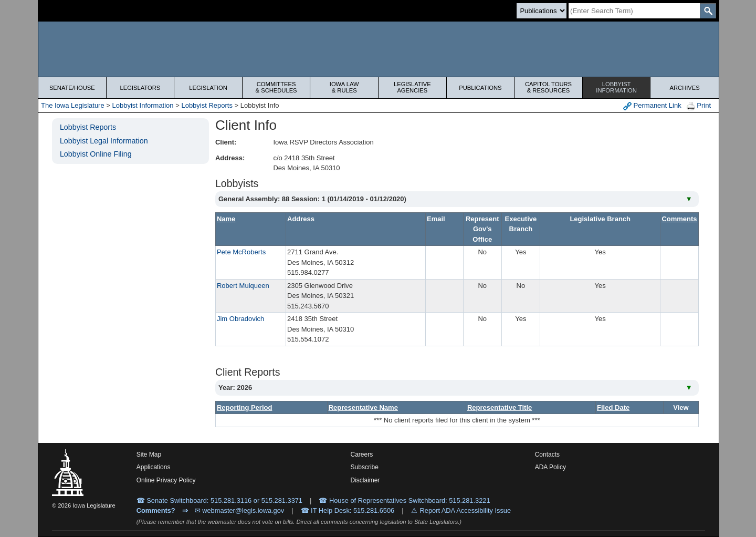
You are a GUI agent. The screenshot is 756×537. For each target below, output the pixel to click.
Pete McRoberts (241, 252)
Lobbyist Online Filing (96, 154)
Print (699, 106)
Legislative (412, 87)
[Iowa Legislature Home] (379, 49)
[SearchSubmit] (708, 11)
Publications (480, 88)
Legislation (208, 88)
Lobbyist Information (143, 105)
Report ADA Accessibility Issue (466, 510)
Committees (276, 87)
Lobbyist (617, 87)
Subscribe (365, 467)
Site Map (149, 455)
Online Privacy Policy (166, 480)
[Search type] (542, 11)
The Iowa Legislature (73, 105)
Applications (154, 467)
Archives (685, 88)
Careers (362, 455)
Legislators (140, 88)
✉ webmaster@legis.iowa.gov (240, 510)
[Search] (634, 11)
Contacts (547, 455)
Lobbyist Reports (207, 105)
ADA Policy (550, 467)
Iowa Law (344, 87)
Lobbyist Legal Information (104, 141)
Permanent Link (652, 106)
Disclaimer (365, 480)
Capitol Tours (548, 87)
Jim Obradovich (240, 319)
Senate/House (72, 88)
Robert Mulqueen (243, 286)
